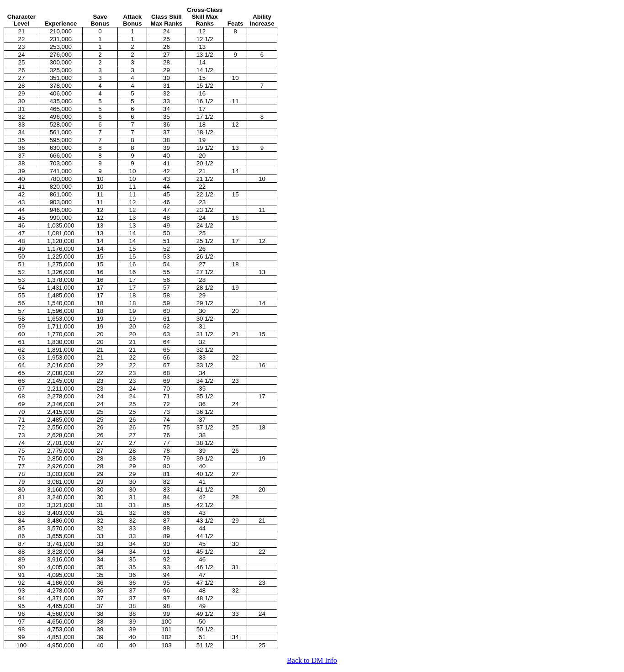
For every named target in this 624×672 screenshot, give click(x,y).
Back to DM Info (312, 660)
